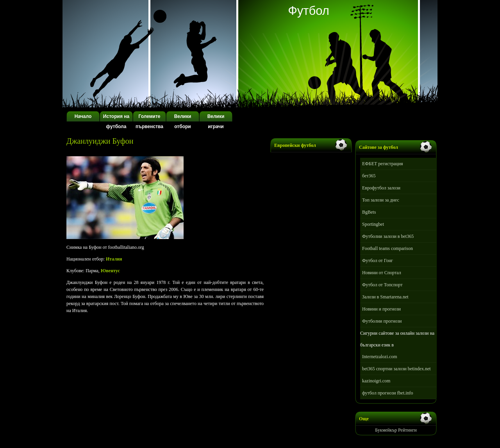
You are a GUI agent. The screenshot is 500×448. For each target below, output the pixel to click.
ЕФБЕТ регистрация (382, 164)
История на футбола (116, 121)
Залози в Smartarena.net (385, 297)
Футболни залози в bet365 (388, 236)
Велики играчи (216, 121)
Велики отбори (183, 121)
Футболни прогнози (382, 321)
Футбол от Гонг (378, 261)
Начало (83, 116)
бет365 (369, 176)
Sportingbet (373, 224)
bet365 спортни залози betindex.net (396, 369)
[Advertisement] (158, 149)
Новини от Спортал (382, 273)
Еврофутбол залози (381, 188)
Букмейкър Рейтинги (396, 430)
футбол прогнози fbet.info (388, 393)
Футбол (309, 11)
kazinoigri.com (376, 381)
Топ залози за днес (381, 200)
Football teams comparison (387, 248)
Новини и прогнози (381, 309)
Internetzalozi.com (380, 357)
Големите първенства (149, 121)
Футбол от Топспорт (382, 285)
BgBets (369, 212)
